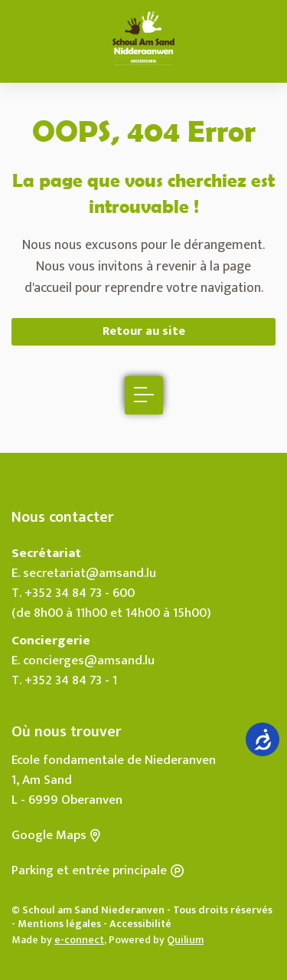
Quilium (185, 940)
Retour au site (144, 331)
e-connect (79, 940)
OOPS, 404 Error (144, 131)
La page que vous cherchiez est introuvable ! (143, 193)
